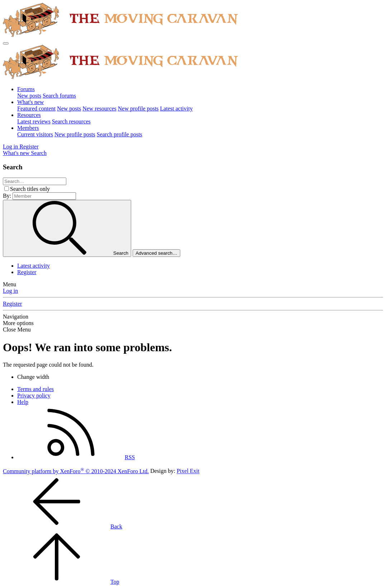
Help (23, 402)
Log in (10, 291)
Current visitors (35, 134)
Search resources (71, 121)
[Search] (39, 153)
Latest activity (177, 109)
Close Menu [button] (17, 330)
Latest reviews (34, 121)
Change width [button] (33, 377)
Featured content (36, 109)
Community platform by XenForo (76, 471)
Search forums (59, 96)
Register (27, 272)
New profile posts (138, 109)
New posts (29, 96)
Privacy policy (34, 396)
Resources (29, 115)
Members (28, 128)
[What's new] (17, 153)
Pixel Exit (188, 471)
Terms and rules (35, 389)
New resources (99, 109)
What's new (30, 102)
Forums (26, 89)
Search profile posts (120, 134)
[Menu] (6, 43)
